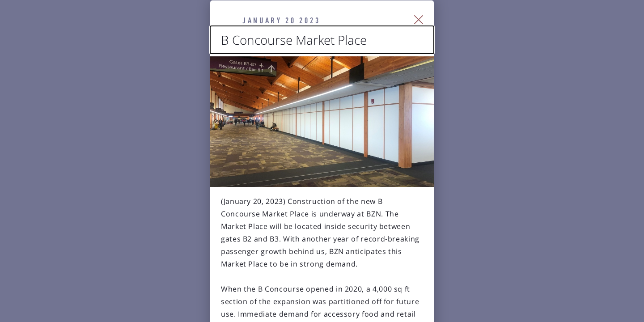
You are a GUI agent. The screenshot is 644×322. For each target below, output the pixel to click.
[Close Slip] (521, 31)
